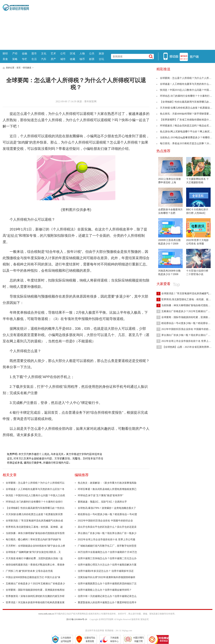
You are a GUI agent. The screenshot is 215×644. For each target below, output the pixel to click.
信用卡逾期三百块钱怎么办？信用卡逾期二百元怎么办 (107, 558)
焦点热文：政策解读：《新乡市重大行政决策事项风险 (107, 483)
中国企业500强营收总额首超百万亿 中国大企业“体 (33, 577)
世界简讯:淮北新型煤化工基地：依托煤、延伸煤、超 (34, 527)
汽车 (44, 59)
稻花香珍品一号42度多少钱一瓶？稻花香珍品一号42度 (107, 514)
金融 (24, 53)
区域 (73, 53)
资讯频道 (27, 68)
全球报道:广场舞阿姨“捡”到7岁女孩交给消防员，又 (33, 552)
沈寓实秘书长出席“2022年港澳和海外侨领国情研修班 (107, 577)
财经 (5, 53)
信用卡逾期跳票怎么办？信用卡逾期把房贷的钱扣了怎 (107, 583)
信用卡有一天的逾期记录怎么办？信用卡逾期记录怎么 (107, 596)
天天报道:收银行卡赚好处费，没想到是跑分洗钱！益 (34, 558)
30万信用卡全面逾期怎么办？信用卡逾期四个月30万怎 (107, 552)
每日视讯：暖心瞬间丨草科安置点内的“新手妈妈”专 (33, 539)
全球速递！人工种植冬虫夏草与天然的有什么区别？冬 (35, 489)
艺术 (53, 53)
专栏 (24, 59)
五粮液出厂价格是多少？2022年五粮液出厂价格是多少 (35, 583)
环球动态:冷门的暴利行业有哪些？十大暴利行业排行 (34, 502)
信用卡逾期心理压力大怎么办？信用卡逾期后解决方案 (107, 565)
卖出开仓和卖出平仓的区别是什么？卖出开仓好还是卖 (107, 527)
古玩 (101, 59)
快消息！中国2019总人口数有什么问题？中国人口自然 (35, 495)
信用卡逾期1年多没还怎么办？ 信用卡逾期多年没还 (106, 571)
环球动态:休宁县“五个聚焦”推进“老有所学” (101, 495)
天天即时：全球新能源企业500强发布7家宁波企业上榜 (35, 546)
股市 (34, 53)
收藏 (73, 59)
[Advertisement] (121, 24)
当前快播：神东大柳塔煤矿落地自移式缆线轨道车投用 (35, 533)
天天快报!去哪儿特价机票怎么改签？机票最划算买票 (34, 514)
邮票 (92, 59)
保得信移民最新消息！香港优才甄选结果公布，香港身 (35, 565)
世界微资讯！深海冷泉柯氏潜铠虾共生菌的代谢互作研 (35, 596)
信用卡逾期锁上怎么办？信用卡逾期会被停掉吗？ (105, 590)
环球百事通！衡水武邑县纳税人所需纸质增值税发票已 (107, 489)
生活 (34, 59)
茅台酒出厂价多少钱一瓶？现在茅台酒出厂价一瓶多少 (107, 533)
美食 (5, 59)
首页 (19, 68)
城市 (63, 59)
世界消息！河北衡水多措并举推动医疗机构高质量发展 (35, 602)
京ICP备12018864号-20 (77, 619)
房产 (53, 59)
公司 (63, 53)
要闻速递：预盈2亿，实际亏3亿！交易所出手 (102, 502)
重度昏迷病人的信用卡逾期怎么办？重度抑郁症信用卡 (107, 602)
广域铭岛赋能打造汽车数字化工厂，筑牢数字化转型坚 (107, 546)
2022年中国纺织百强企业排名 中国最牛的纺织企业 (105, 521)
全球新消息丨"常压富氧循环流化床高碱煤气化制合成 (34, 521)
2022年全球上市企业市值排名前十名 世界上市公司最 (107, 539)
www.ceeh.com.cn (46, 614)
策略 (15, 59)
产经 (15, 53)
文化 (44, 53)
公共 (92, 53)
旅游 (101, 53)
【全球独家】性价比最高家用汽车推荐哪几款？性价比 (35, 508)
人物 (82, 53)
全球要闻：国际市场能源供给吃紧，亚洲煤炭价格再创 (35, 590)
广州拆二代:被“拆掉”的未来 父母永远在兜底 (29, 571)
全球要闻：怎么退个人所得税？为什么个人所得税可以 (35, 483)
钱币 (82, 59)
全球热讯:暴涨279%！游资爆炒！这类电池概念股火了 (107, 508)
